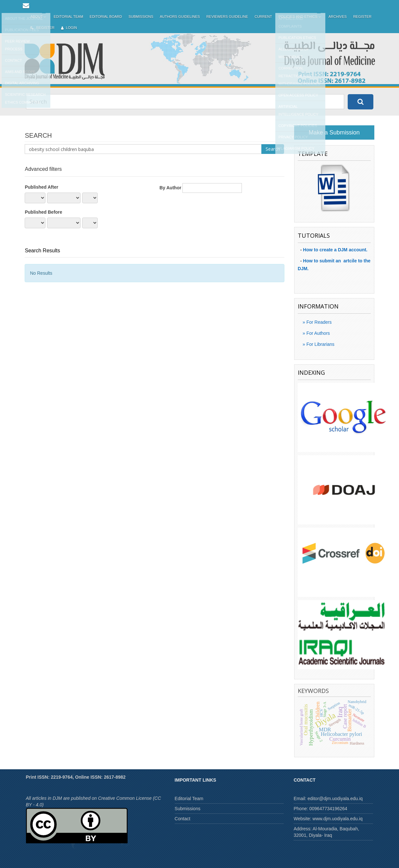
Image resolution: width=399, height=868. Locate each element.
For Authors (318, 333)
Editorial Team (68, 17)
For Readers (318, 322)
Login (69, 28)
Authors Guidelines (180, 17)
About (39, 17)
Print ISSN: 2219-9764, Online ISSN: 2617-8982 (76, 777)
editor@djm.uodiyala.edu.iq (335, 799)
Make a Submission (334, 132)
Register (362, 17)
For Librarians (320, 344)
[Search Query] (185, 102)
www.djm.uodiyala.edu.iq (338, 819)
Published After (41, 187)
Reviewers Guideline (227, 17)
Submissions (141, 17)
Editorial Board (106, 17)
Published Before (43, 212)
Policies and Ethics (300, 17)
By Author (170, 188)
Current (263, 17)
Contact (182, 819)
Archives (338, 17)
